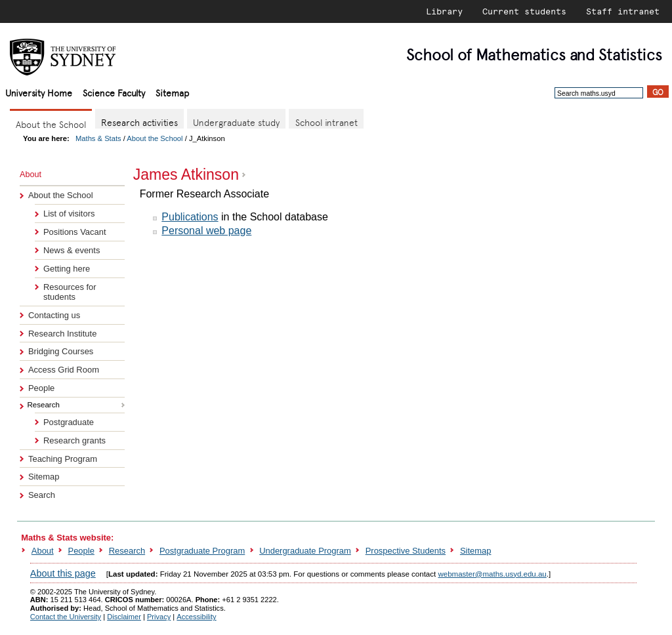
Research (127, 551)
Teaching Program (63, 459)
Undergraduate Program (305, 551)
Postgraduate (69, 422)
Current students (524, 11)
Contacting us (54, 315)
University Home (39, 92)
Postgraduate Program (202, 551)
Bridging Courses (61, 351)
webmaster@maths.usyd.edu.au (492, 574)
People (41, 388)
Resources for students (70, 292)
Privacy (159, 617)
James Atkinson (186, 174)
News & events (72, 250)
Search (42, 495)
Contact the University (66, 617)
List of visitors (69, 214)
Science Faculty (114, 92)
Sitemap (172, 92)
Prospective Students (406, 551)
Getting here (67, 269)
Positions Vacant (75, 232)
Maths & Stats (98, 138)
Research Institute (62, 334)
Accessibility (196, 617)
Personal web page (206, 231)
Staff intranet (623, 11)
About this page (63, 573)
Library (444, 11)
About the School (155, 138)
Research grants (74, 440)
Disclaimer (124, 617)
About (43, 551)
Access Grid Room (64, 370)
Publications (190, 217)
